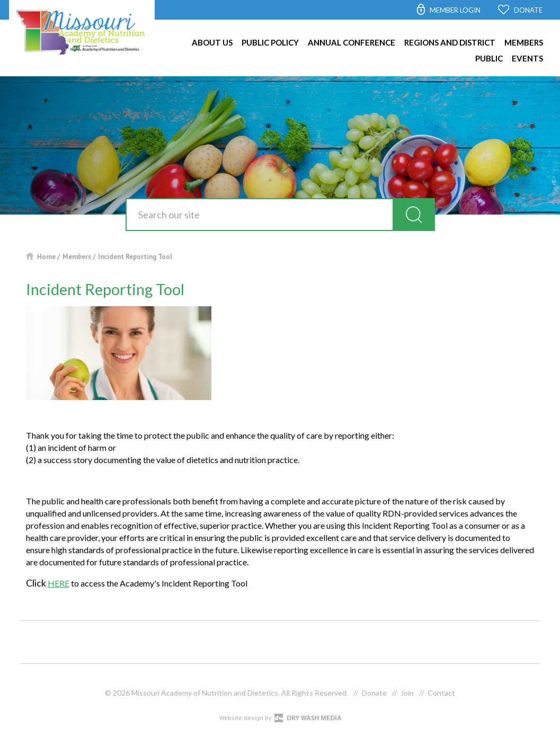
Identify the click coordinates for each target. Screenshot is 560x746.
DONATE (528, 10)
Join (407, 693)
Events (527, 58)
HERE (59, 583)
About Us (212, 42)
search (414, 215)
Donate (374, 693)
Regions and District (450, 42)
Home (46, 257)
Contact (441, 693)
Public (489, 58)
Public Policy (270, 42)
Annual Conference (352, 42)
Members (524, 42)
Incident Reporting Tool (135, 257)
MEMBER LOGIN (455, 10)
